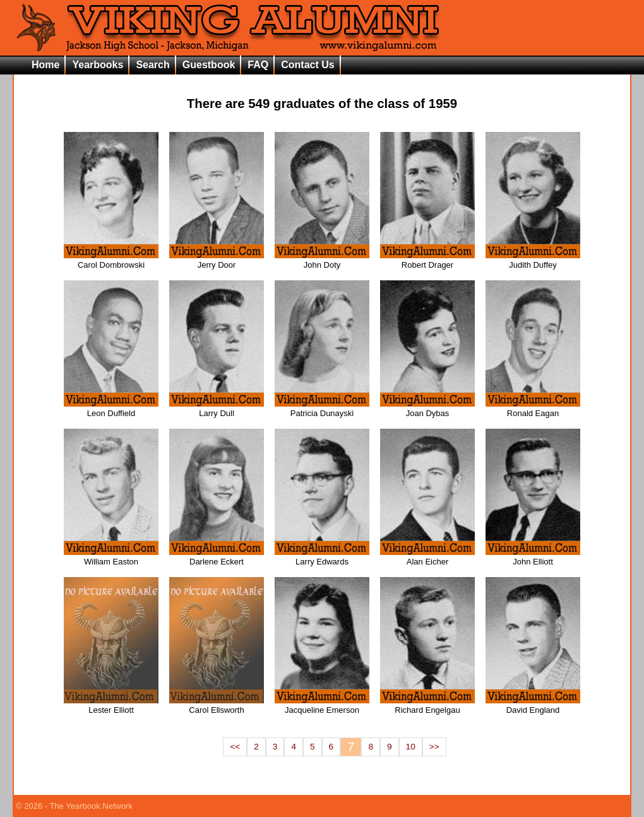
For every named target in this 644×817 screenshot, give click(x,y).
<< (235, 747)
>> (434, 747)
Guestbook (209, 65)
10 (411, 747)
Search (152, 65)
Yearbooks (98, 65)
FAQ (258, 65)
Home (45, 65)
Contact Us (307, 65)
